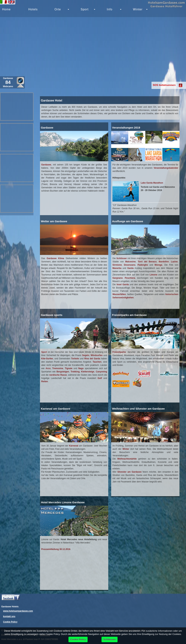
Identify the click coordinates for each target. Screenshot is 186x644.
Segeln (86, 355)
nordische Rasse (58, 375)
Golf (100, 378)
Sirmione (117, 265)
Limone (153, 275)
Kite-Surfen (47, 359)
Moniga (158, 265)
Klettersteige (88, 372)
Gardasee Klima (55, 258)
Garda (131, 268)
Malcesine (131, 262)
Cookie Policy (10, 622)
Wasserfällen (119, 294)
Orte (58, 9)
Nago (81, 368)
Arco (48, 368)
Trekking (75, 372)
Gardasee (46, 165)
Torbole (75, 359)
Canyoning (101, 372)
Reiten (45, 381)
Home (6, 9)
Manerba (117, 268)
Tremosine (58, 368)
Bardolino (164, 262)
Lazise (174, 262)
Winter (138, 9)
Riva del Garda (92, 359)
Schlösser (122, 258)
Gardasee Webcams (8, 82)
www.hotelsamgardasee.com (18, 611)
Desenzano (130, 265)
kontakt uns (9, 616)
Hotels (33, 9)
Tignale (69, 368)
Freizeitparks (119, 352)
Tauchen (97, 362)
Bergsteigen (63, 372)
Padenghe (143, 265)
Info (110, 9)
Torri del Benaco (147, 262)
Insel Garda (123, 285)
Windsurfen (97, 355)
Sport (44, 352)
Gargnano (118, 278)
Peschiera (130, 278)
